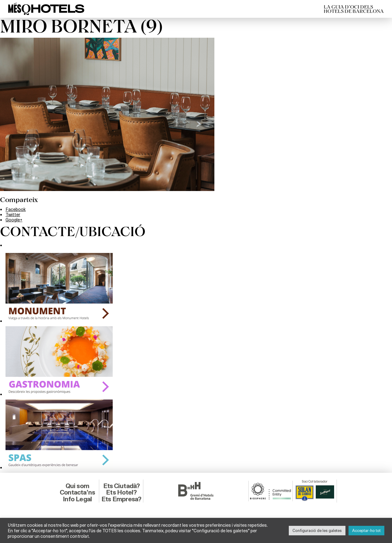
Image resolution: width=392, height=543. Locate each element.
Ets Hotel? (121, 492)
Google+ (14, 220)
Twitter (13, 214)
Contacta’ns (77, 492)
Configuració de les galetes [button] (317, 530)
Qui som (77, 486)
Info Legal (77, 499)
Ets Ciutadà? (121, 486)
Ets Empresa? (121, 499)
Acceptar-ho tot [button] (366, 530)
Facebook (16, 209)
